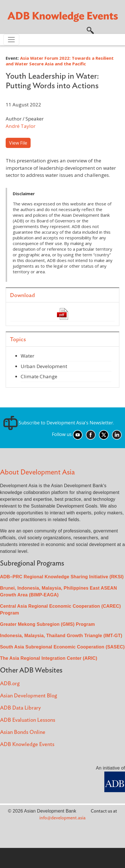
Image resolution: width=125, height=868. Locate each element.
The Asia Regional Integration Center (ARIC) (49, 658)
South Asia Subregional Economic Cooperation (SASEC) (62, 647)
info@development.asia (62, 818)
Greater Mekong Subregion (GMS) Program (47, 624)
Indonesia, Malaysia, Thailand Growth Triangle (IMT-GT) (61, 636)
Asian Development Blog (28, 696)
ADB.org (10, 684)
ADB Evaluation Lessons (28, 720)
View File (18, 143)
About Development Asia (37, 472)
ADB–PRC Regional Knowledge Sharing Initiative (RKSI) (62, 577)
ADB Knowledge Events (27, 745)
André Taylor (21, 126)
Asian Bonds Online (23, 732)
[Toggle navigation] (11, 40)
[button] (90, 30)
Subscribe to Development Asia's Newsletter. (59, 423)
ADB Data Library (20, 708)
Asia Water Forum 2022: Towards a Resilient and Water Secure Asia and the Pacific (60, 61)
